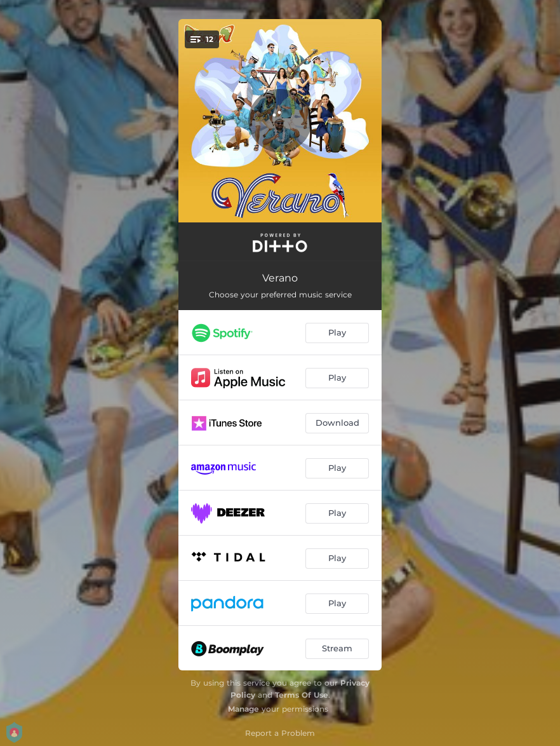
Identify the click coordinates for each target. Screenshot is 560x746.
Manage (243, 709)
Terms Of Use (302, 695)
